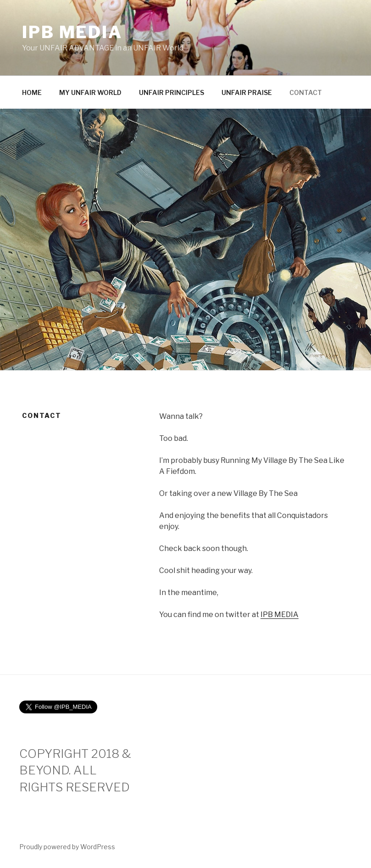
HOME (32, 92)
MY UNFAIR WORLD (90, 92)
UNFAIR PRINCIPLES (172, 92)
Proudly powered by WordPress (67, 847)
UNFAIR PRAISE (247, 92)
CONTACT (306, 92)
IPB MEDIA (72, 32)
